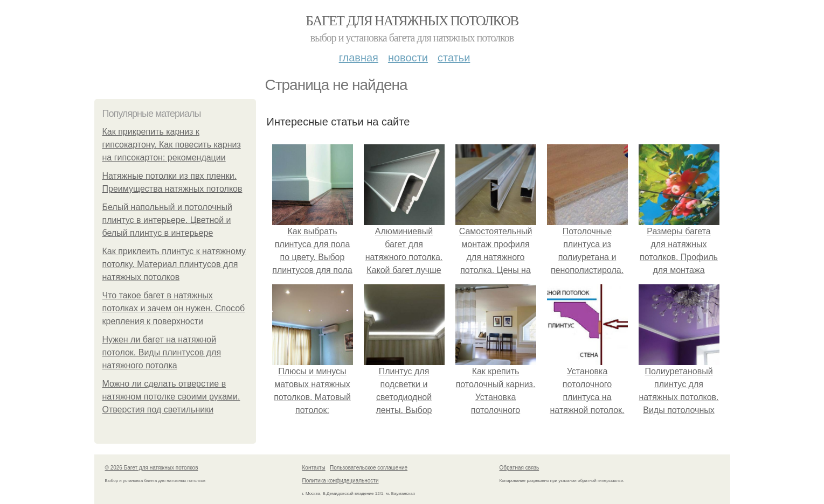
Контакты (314, 468)
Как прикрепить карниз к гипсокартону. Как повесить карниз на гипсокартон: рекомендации (172, 145)
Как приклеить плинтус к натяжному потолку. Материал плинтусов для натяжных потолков (174, 264)
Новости (408, 58)
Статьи (454, 58)
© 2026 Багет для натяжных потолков (152, 468)
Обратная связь (520, 468)
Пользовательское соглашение (369, 468)
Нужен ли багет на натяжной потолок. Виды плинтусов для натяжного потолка (162, 352)
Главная (359, 58)
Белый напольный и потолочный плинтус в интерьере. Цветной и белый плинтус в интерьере (167, 220)
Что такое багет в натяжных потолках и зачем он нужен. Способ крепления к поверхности (174, 308)
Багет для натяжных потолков (412, 21)
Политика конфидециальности (341, 481)
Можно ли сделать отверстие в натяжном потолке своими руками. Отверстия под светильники (171, 397)
